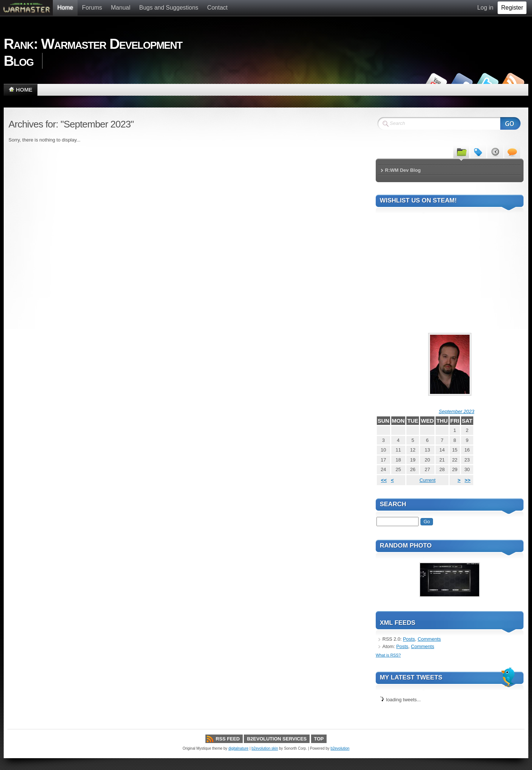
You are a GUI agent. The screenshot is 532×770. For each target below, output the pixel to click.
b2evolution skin (265, 748)
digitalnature (238, 748)
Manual (120, 8)
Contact (217, 8)
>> (468, 480)
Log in (485, 8)
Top (319, 739)
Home (65, 8)
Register (512, 8)
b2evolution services (277, 739)
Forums (92, 8)
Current (427, 480)
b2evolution (340, 748)
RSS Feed (228, 739)
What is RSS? (388, 655)
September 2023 (457, 411)
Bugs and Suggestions (169, 8)
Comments (429, 639)
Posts (409, 639)
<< (384, 480)
